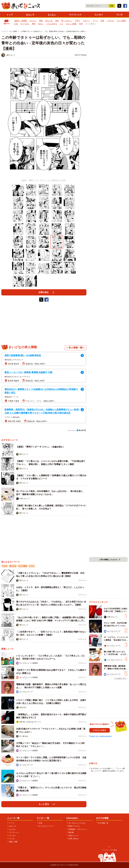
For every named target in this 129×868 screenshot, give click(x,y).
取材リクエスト (74, 826)
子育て (78, 21)
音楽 (102, 21)
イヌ (61, 24)
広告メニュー (74, 836)
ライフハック (75, 15)
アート (95, 21)
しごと (32, 566)
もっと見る (90, 24)
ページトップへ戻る (109, 850)
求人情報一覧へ (77, 348)
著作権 (71, 832)
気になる (49, 21)
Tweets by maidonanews (100, 736)
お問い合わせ (74, 839)
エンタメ (99, 15)
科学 (81, 24)
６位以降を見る (120, 679)
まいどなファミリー (46, 826)
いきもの (110, 21)
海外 (57, 21)
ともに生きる (52, 24)
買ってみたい (67, 21)
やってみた (25, 24)
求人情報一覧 (103, 823)
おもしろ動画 (71, 24)
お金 (16, 24)
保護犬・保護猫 (21, 21)
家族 (41, 21)
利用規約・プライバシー (78, 829)
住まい (41, 24)
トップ (10, 15)
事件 (34, 24)
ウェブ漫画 (121, 21)
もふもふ (52, 15)
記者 (41, 823)
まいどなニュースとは (77, 823)
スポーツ (86, 21)
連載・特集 (13, 842)
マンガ (119, 15)
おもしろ (30, 15)
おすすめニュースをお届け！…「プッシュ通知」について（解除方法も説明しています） (108, 770)
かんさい (33, 21)
